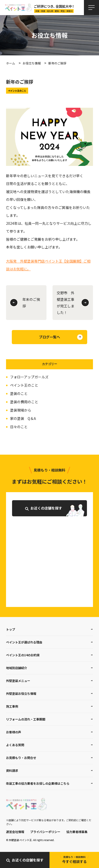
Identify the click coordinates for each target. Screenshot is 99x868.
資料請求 (12, 770)
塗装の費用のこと (24, 402)
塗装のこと (19, 393)
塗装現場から (21, 410)
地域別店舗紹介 (17, 668)
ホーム (11, 63)
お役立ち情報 (32, 63)
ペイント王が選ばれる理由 (24, 642)
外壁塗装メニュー (18, 681)
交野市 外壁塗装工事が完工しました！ (66, 303)
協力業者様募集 (77, 832)
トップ (11, 629)
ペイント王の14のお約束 (23, 655)
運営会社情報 (15, 832)
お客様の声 (14, 732)
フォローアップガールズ (29, 377)
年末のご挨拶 (31, 303)
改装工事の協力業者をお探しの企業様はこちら (38, 783)
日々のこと (19, 427)
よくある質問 (15, 745)
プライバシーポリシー (45, 832)
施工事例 (12, 706)
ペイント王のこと (24, 385)
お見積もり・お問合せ (21, 758)
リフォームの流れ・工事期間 (26, 719)
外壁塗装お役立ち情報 (21, 693)
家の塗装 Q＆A (23, 418)
